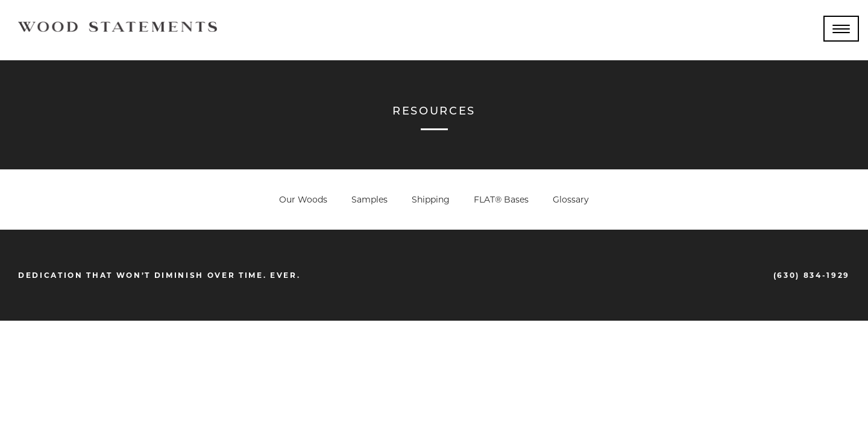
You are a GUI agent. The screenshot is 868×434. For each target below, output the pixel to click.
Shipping (431, 200)
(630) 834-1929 (812, 275)
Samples (370, 200)
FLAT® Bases (501, 200)
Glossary (571, 200)
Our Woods (303, 200)
